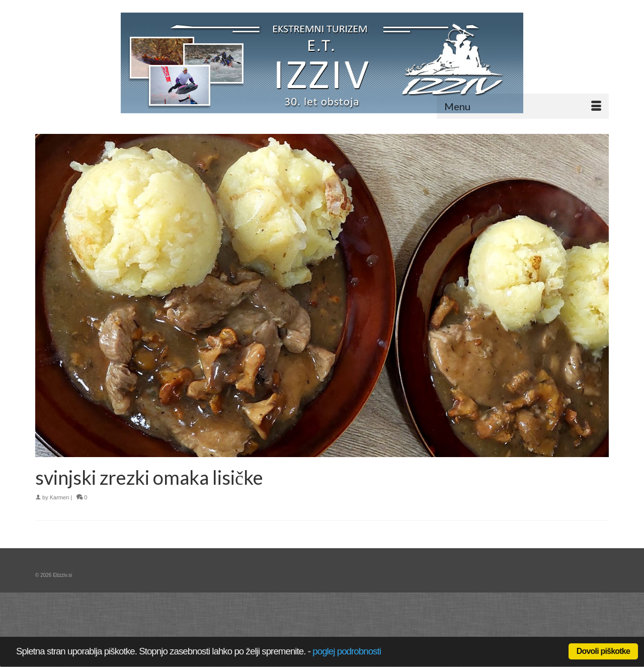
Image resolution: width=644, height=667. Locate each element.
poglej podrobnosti (347, 651)
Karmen (60, 497)
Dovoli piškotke (603, 651)
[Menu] (523, 106)
